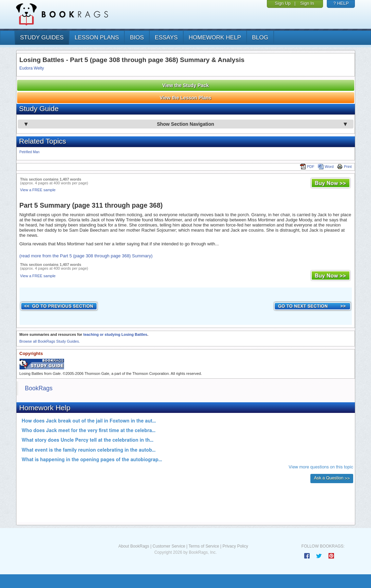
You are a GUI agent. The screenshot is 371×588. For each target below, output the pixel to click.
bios (137, 38)
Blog (260, 38)
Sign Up (283, 3)
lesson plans (97, 38)
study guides (42, 38)
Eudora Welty (32, 68)
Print (344, 167)
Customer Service (169, 546)
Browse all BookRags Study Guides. (50, 341)
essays (166, 38)
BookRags (39, 388)
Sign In (307, 3)
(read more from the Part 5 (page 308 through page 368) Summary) (86, 256)
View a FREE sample (38, 190)
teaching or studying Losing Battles (115, 334)
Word (326, 167)
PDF (307, 167)
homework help (215, 38)
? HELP (341, 3)
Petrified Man (30, 152)
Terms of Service (204, 546)
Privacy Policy (235, 546)
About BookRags (134, 546)
